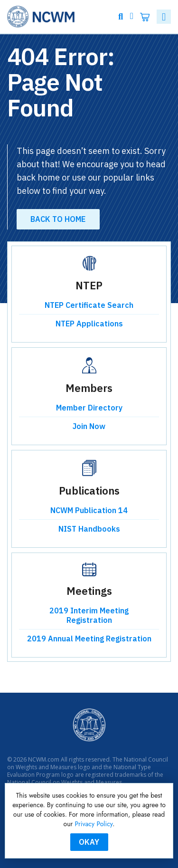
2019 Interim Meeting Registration (89, 615)
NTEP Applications (89, 324)
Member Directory (89, 408)
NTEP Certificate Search (89, 305)
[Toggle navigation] (164, 17)
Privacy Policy (94, 824)
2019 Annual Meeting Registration (89, 639)
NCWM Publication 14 (89, 510)
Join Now (89, 426)
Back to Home (58, 219)
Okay (89, 842)
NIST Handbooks (89, 529)
